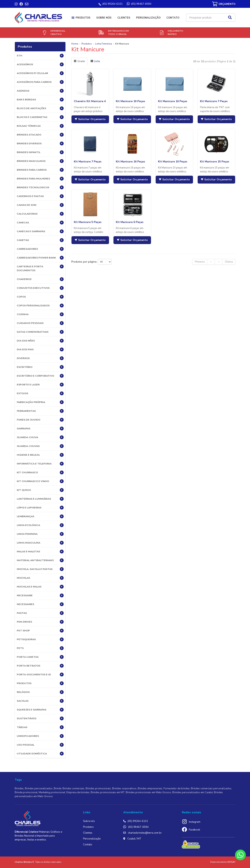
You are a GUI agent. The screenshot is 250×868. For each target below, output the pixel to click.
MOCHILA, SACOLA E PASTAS (40, 569)
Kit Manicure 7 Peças (214, 101)
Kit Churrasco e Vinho (40, 481)
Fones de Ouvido (40, 420)
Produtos (83, 18)
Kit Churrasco (40, 472)
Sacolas (40, 701)
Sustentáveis (40, 718)
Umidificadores (40, 736)
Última (229, 262)
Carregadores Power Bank (40, 258)
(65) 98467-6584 (138, 827)
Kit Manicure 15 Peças (215, 162)
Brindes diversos (40, 143)
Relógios (40, 692)
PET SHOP (40, 631)
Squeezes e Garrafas (40, 710)
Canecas (40, 223)
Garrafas (40, 429)
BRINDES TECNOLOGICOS (40, 187)
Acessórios (40, 64)
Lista (95, 61)
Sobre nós (104, 18)
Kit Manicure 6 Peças (130, 222)
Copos (40, 297)
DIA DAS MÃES (40, 341)
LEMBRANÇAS (40, 516)
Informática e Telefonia (40, 464)
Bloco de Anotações (40, 108)
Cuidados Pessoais (40, 323)
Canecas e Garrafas (40, 231)
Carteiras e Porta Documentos (40, 268)
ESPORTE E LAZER (40, 385)
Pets (40, 648)
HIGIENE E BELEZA (40, 455)
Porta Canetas (40, 657)
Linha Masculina (40, 543)
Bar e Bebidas (40, 100)
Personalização (148, 18)
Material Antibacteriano (40, 560)
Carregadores (40, 249)
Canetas (40, 240)
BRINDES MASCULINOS (40, 161)
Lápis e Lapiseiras (40, 508)
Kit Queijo (40, 490)
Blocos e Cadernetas (40, 117)
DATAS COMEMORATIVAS (40, 332)
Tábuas (40, 727)
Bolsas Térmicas (40, 126)
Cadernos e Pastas (40, 196)
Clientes (124, 18)
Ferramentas (40, 411)
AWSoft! (231, 862)
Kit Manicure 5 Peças (88, 222)
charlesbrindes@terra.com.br (145, 833)
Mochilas (40, 578)
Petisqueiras (40, 639)
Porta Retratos (40, 666)
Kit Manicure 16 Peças (130, 101)
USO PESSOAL (40, 745)
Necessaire (40, 595)
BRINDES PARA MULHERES (40, 179)
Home (75, 44)
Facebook (194, 830)
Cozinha (40, 314)
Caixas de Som (40, 205)
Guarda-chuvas (40, 446)
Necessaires (40, 604)
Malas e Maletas (40, 552)
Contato (173, 18)
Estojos (40, 393)
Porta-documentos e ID (40, 675)
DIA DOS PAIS (40, 349)
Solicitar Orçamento (90, 119)
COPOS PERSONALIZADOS (40, 306)
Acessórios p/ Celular (40, 73)
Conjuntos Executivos (40, 288)
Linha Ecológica (40, 525)
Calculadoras (40, 214)
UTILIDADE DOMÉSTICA (40, 754)
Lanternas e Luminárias (40, 499)
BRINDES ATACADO (40, 135)
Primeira (200, 262)
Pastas (40, 613)
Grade (79, 61)
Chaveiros (40, 279)
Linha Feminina (40, 534)
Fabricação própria (40, 402)
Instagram (195, 822)
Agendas (40, 91)
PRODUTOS (40, 683)
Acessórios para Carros (40, 82)
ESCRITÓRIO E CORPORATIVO (40, 376)
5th (40, 56)
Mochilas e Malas (40, 587)
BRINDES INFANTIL (40, 152)
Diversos (40, 358)
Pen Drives (40, 622)
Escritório (40, 367)
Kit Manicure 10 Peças (173, 162)
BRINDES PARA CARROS (40, 170)
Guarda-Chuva (40, 437)
